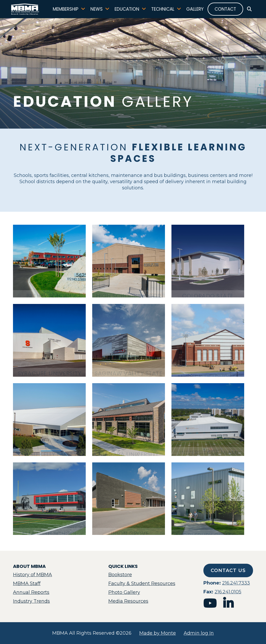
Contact (224, 10)
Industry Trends (31, 601)
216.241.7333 (236, 583)
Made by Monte (158, 633)
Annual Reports (31, 592)
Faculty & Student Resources (142, 583)
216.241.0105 (228, 592)
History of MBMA (32, 575)
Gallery (193, 10)
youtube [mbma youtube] (210, 603)
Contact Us (228, 570)
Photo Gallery (124, 592)
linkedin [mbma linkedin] (228, 603)
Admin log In (199, 633)
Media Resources (128, 601)
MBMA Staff (27, 583)
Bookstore (120, 575)
